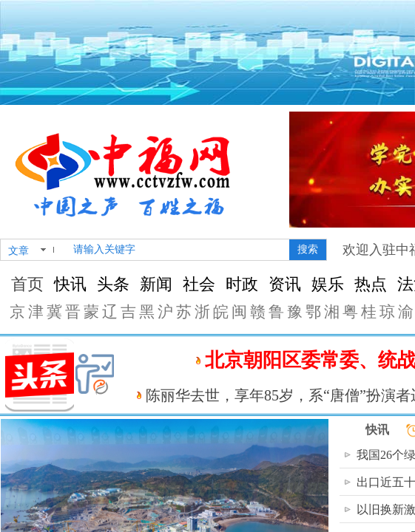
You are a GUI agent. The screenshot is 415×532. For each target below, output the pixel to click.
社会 (199, 284)
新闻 (156, 284)
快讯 (70, 284)
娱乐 (328, 284)
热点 (371, 284)
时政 (242, 284)
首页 (27, 284)
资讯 (285, 284)
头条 (113, 284)
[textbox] (178, 250)
